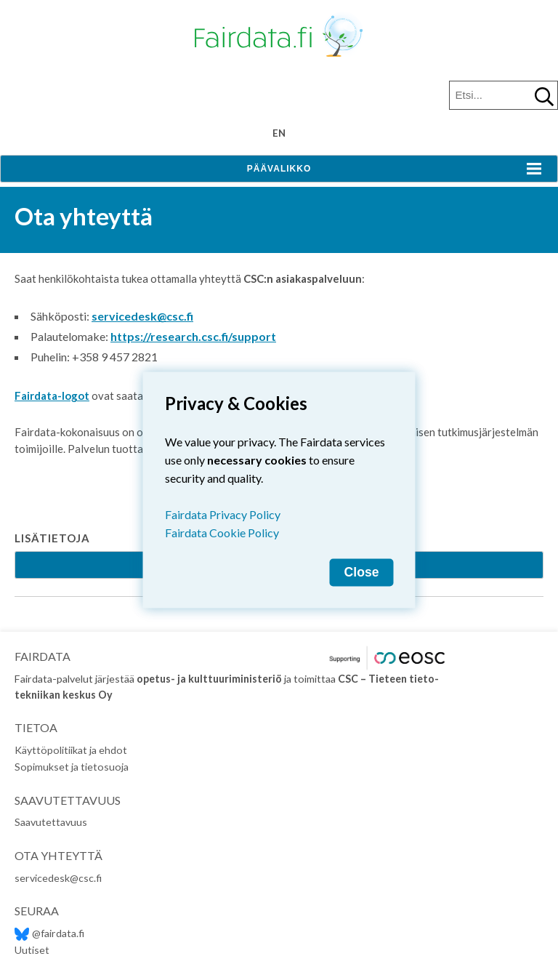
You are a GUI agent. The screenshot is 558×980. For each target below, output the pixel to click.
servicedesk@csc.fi (142, 316)
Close (362, 572)
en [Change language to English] (279, 133)
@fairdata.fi (49, 933)
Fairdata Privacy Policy (223, 514)
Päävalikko (279, 169)
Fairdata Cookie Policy (222, 533)
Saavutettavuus (51, 822)
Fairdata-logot (52, 395)
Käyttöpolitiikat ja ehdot (71, 750)
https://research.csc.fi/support (193, 336)
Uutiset (32, 950)
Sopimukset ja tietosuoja (72, 767)
